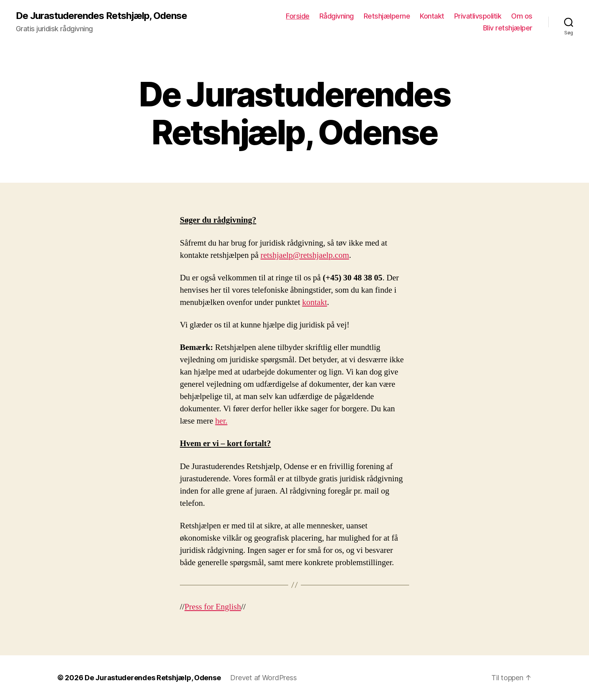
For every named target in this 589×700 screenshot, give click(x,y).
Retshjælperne (387, 16)
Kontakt (432, 16)
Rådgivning (337, 16)
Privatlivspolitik (478, 16)
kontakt (314, 302)
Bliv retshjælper (508, 28)
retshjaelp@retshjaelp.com (305, 255)
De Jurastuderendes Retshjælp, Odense (101, 16)
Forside (298, 16)
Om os (522, 16)
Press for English (213, 607)
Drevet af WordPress (263, 678)
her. (221, 421)
